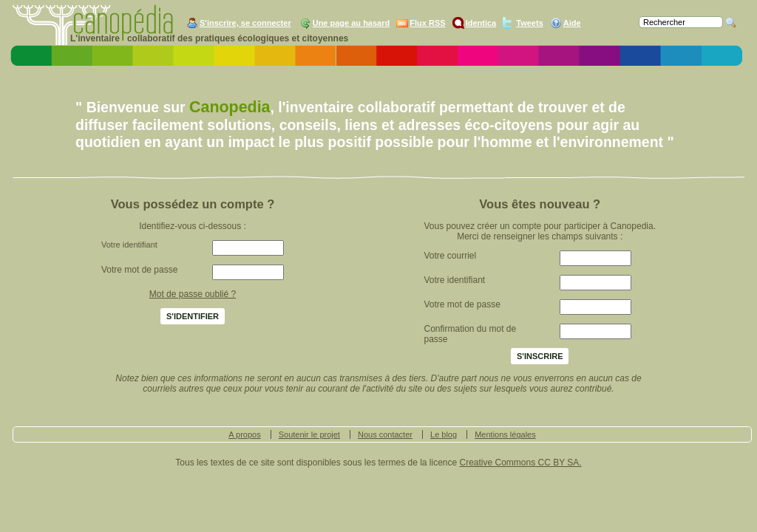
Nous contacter (385, 434)
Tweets (529, 23)
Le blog (444, 434)
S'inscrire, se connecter (245, 23)
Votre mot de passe (139, 270)
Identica (481, 23)
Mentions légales (505, 434)
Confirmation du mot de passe (470, 334)
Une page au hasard (352, 23)
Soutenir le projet (309, 434)
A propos (244, 434)
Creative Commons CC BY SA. (521, 463)
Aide (572, 23)
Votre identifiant (129, 245)
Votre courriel (450, 256)
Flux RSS (427, 23)
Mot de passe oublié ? (193, 294)
